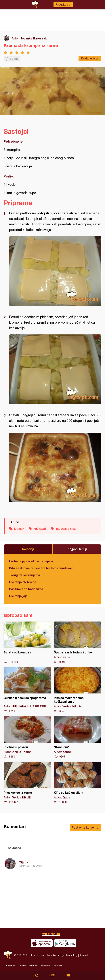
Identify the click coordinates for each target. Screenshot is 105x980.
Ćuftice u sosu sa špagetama (27, 690)
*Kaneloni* (78, 737)
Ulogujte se (63, 5)
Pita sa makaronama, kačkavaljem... (78, 690)
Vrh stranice (51, 934)
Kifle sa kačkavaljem (78, 783)
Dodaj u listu (90, 58)
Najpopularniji (77, 549)
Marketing (72, 955)
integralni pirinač (66, 529)
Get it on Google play (65, 943)
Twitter (22, 966)
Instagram (45, 966)
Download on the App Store (42, 943)
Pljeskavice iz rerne (27, 783)
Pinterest (58, 966)
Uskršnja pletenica (23, 582)
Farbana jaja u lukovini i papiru (31, 561)
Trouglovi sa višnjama (25, 575)
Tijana (24, 862)
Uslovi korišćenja (55, 955)
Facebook (11, 966)
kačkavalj (40, 529)
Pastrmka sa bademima (26, 589)
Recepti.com (8, 955)
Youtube (33, 966)
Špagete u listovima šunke (78, 643)
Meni (52, 975)
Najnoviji (28, 549)
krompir (19, 529)
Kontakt (84, 955)
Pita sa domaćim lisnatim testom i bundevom (41, 568)
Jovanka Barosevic (34, 38)
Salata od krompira (27, 643)
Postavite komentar (86, 827)
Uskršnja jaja (18, 596)
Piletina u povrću (27, 737)
